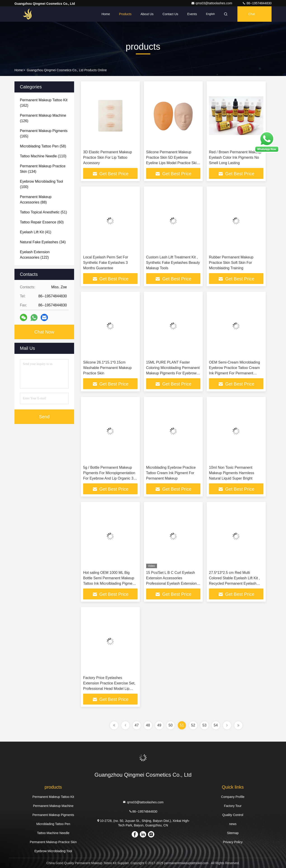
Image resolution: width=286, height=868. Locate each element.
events (192, 14)
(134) (43, 169)
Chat (252, 14)
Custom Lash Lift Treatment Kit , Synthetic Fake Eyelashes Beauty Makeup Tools (173, 263)
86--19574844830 (257, 3)
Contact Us (170, 14)
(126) (43, 118)
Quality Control (233, 815)
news (233, 824)
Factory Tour (233, 806)
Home (106, 14)
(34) (43, 242)
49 (159, 725)
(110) (43, 156)
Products (125, 14)
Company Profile (233, 797)
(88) (36, 200)
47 (137, 725)
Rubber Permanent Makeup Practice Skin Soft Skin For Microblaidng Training (231, 263)
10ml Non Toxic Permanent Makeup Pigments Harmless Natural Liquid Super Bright (232, 473)
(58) (43, 146)
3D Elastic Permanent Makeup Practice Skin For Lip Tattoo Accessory (108, 157)
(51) (43, 212)
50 (171, 725)
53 (204, 725)
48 (148, 725)
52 (193, 725)
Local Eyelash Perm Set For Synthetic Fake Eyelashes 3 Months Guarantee (106, 263)
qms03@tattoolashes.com (212, 3)
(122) (35, 255)
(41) (36, 232)
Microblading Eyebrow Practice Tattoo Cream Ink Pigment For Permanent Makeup (171, 473)
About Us (147, 14)
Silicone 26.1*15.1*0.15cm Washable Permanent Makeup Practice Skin (107, 368)
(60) (42, 222)
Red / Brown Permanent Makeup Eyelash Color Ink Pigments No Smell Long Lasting (235, 157)
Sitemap (233, 833)
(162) (44, 103)
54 (216, 725)
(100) (41, 184)
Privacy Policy (233, 842)
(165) (44, 134)
